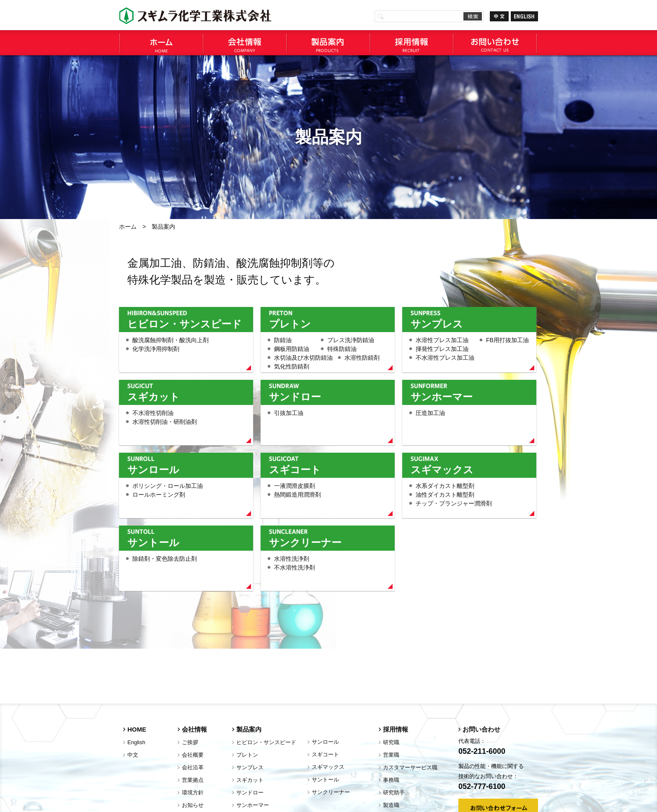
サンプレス (437, 324)
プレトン (290, 324)
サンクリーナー (305, 542)
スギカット (154, 397)
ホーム (128, 227)
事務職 (391, 780)
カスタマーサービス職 (410, 767)
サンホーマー (442, 397)
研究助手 (394, 793)
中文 (133, 755)
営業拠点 (193, 780)
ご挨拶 (190, 742)
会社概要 (193, 755)
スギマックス (442, 469)
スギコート (295, 469)
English (136, 742)
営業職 (391, 755)
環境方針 (193, 793)
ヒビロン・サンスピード (185, 324)
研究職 (391, 742)
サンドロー (295, 397)
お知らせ (193, 805)
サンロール (153, 469)
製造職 (391, 805)
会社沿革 (193, 767)
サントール (153, 542)
